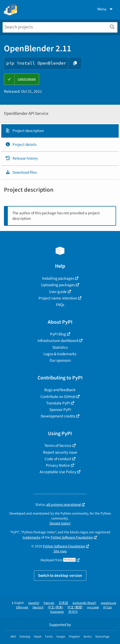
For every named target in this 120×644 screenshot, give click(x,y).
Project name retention (58, 298)
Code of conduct (58, 459)
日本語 (63, 603)
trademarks (32, 537)
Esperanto (57, 612)
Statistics (60, 347)
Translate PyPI (58, 403)
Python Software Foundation (72, 537)
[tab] (60, 131)
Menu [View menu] (105, 9)
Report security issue (60, 452)
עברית (108, 607)
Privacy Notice (58, 465)
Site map (60, 551)
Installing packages (58, 278)
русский (93, 607)
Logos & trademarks (60, 354)
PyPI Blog (58, 334)
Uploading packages (58, 285)
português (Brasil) (84, 603)
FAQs (60, 305)
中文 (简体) (56, 607)
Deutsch (38, 607)
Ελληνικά (22, 607)
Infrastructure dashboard (58, 341)
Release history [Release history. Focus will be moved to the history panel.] (22, 158)
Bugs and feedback (60, 390)
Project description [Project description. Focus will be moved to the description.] (25, 131)
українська (108, 603)
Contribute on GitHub (58, 397)
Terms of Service (58, 446)
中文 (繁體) (75, 607)
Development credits (58, 416)
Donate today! (60, 523)
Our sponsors (60, 360)
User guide (58, 292)
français (49, 603)
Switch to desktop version (60, 576)
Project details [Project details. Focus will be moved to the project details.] (21, 145)
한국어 (73, 612)
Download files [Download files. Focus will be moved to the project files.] (21, 172)
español (34, 603)
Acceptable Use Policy (58, 472)
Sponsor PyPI (60, 410)
